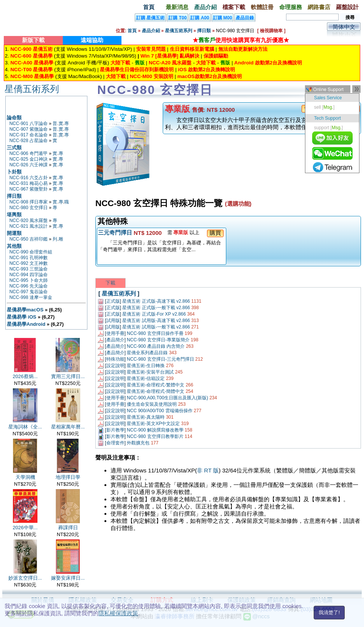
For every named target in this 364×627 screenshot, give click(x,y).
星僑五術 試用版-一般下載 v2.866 (156, 327)
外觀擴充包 (138, 443)
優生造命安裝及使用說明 (152, 404)
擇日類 (204, 31)
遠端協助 (92, 40)
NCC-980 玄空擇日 (29, 208)
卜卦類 (14, 172)
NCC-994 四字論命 (29, 275)
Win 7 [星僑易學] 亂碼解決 (170, 56)
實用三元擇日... (68, 376)
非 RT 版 (208, 470)
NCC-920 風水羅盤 (29, 220)
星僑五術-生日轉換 (146, 366)
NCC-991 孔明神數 (29, 258)
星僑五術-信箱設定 (146, 378)
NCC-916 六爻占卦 (29, 178)
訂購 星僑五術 (150, 18)
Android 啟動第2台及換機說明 (268, 63)
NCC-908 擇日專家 (29, 202)
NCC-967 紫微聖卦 (29, 189)
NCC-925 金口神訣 (29, 159)
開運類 (14, 233)
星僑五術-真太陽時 (146, 417)
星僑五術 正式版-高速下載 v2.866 (156, 301)
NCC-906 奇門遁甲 (29, 153)
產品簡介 (115, 340)
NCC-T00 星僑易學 (31, 70)
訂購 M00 (223, 18)
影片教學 (115, 430)
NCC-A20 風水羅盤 (170, 63)
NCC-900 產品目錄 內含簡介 (156, 346)
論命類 (14, 118)
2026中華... (25, 528)
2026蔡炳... (25, 376)
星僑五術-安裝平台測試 (150, 372)
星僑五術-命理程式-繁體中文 (156, 385)
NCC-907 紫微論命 (29, 129)
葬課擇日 (68, 528)
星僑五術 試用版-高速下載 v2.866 (156, 321)
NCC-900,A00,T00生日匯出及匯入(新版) (167, 398)
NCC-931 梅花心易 (29, 183)
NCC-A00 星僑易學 (32, 63)
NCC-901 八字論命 (29, 124)
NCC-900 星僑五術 (31, 49)
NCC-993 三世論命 (29, 269)
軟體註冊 (262, 7)
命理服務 (291, 7)
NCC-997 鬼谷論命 (29, 292)
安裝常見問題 (151, 49)
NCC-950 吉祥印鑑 (29, 239)
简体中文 (344, 27)
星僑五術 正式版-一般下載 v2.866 (156, 308)
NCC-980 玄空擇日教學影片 (155, 436)
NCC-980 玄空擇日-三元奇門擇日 (160, 359)
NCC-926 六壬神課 (29, 165)
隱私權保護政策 (118, 613)
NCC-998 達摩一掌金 (31, 297)
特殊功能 (115, 359)
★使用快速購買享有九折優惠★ (241, 40)
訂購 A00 (200, 18)
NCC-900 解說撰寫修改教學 (155, 430)
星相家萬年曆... (68, 427)
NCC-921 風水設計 (29, 226)
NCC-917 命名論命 (29, 135)
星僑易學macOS (25, 310)
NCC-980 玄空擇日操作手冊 (155, 333)
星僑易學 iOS (22, 317)
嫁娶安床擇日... (68, 578)
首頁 (149, 7)
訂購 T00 (177, 18)
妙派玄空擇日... (25, 578)
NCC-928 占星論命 (29, 141)
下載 (110, 283)
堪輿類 (14, 215)
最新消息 (177, 7)
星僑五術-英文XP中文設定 (153, 424)
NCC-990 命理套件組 (31, 252)
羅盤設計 (347, 7)
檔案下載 (234, 7)
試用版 (113, 321)
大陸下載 (120, 63)
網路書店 (319, 7)
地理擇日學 (68, 477)
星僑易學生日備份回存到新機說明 (137, 70)
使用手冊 (115, 333)
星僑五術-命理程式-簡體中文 (156, 391)
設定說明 (115, 366)
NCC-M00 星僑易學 (32, 76)
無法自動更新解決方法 (243, 49)
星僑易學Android (26, 324)
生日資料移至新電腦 (192, 49)
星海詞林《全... (25, 427)
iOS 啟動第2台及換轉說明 (206, 70)
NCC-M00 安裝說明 (152, 76)
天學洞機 (25, 477)
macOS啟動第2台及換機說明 (210, 76)
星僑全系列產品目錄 (147, 353)
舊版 (140, 63)
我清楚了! (329, 612)
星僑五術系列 (179, 31)
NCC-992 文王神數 (29, 263)
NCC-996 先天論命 (29, 286)
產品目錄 (245, 18)
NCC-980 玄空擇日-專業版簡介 (158, 340)
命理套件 (115, 443)
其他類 (14, 246)
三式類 (14, 148)
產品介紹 (205, 7)
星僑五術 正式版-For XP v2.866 (154, 314)
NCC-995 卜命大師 (29, 280)
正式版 (113, 301)
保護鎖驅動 (216, 56)
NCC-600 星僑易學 (31, 56)
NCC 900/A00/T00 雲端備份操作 (159, 411)
